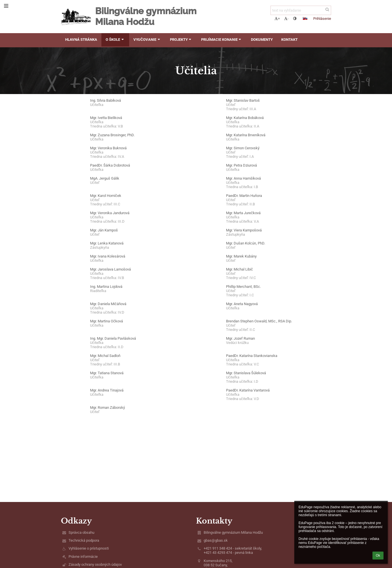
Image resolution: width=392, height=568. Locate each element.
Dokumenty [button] (262, 40)
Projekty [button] (181, 40)
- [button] (286, 19)
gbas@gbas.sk (216, 540)
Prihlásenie (322, 19)
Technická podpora (84, 540)
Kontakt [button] (289, 40)
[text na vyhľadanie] (301, 10)
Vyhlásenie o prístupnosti (89, 548)
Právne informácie (83, 557)
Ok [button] (378, 556)
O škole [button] (115, 40)
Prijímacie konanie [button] (222, 40)
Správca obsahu (81, 532)
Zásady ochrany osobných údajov (95, 564)
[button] (305, 18)
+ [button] (277, 19)
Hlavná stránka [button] (81, 40)
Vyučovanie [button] (147, 40)
